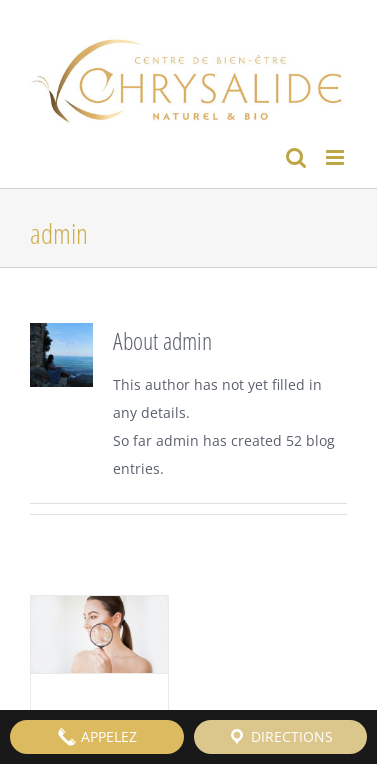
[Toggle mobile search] (296, 157)
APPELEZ (97, 737)
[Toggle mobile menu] (336, 157)
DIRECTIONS (280, 737)
